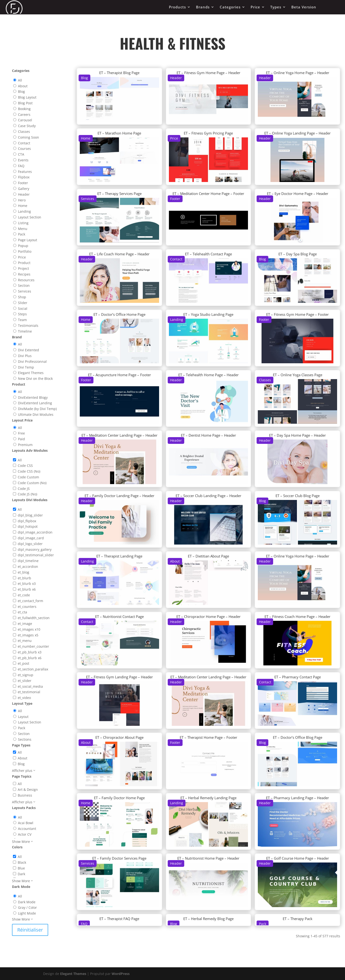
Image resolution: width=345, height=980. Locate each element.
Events (23, 160)
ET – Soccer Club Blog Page (298, 496)
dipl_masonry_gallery (35, 549)
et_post (23, 663)
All (20, 80)
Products (177, 7)
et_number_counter (33, 646)
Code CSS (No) (29, 471)
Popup (23, 246)
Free (21, 433)
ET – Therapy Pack (298, 919)
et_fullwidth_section (34, 618)
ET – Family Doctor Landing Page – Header (119, 496)
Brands (203, 7)
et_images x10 (29, 629)
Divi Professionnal (32, 361)
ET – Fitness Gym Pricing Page (208, 133)
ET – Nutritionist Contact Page (119, 616)
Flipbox (24, 177)
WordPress (121, 974)
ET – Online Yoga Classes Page (298, 375)
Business (25, 795)
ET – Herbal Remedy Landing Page (208, 798)
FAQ (21, 166)
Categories (230, 7)
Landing (24, 211)
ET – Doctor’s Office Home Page (119, 314)
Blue (21, 868)
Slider (23, 303)
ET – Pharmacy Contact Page (298, 677)
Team (22, 320)
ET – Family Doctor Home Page (119, 798)
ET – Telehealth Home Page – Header (208, 375)
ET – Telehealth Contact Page (208, 254)
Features (25, 172)
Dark (21, 874)
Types (276, 7)
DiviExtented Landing (35, 403)
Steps (22, 314)
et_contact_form (30, 601)
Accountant (27, 829)
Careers (24, 114)
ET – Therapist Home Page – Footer (208, 737)
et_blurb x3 (27, 584)
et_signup (26, 675)
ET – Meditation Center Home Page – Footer (208, 194)
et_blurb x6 (27, 589)
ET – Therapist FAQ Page (119, 919)
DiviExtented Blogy (33, 397)
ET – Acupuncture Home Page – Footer (119, 375)
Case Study (27, 126)
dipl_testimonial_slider (36, 555)
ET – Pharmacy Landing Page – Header (297, 798)
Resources (26, 280)
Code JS (24, 489)
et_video (24, 698)
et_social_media (30, 686)
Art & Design (28, 789)
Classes (24, 132)
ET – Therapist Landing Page (119, 556)
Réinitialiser (30, 930)
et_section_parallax (33, 669)
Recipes (24, 274)
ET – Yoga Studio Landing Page (208, 314)
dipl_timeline (28, 561)
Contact (24, 143)
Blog (21, 91)
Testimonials (28, 326)
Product (24, 263)
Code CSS (25, 466)
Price (255, 7)
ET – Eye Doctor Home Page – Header (298, 194)
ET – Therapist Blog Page (119, 73)
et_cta (22, 612)
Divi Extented (29, 350)
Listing (23, 223)
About (23, 86)
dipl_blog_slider (30, 515)
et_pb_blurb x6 (30, 658)
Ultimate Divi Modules (36, 414)
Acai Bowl (26, 823)
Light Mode (27, 913)
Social (23, 308)
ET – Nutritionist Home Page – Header (208, 858)
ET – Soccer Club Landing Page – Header (208, 496)
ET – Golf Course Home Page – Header (298, 858)
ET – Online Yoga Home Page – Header (298, 73)
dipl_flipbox (27, 521)
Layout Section (30, 217)
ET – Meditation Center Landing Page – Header (119, 435)
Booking (24, 109)
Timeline (25, 331)
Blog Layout (27, 97)
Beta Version (304, 7)
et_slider (25, 681)
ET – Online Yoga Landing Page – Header (297, 133)
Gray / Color (27, 907)
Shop (22, 297)
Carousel (25, 120)
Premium (25, 445)
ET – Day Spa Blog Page (298, 254)
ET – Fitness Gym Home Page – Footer (297, 314)
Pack (22, 234)
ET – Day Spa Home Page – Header (297, 435)
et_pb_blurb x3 (30, 652)
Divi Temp (26, 367)
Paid (21, 439)
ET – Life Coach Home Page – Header (119, 254)
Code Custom (28, 477)
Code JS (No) (27, 494)
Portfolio (25, 251)
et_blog (23, 572)
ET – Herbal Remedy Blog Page (208, 919)
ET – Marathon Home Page (119, 133)
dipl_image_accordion (35, 532)
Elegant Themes (31, 373)
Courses (24, 149)
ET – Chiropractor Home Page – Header (208, 616)
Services (25, 291)
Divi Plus (25, 356)
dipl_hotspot (28, 526)
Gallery (24, 189)
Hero (22, 200)
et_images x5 (28, 635)
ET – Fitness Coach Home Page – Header (297, 616)
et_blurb (24, 578)
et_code (24, 595)
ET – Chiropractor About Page (119, 737)
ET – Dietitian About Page (208, 556)
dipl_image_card (31, 538)
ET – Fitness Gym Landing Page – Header (119, 677)
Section (24, 285)
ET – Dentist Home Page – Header (208, 435)
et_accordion (28, 566)
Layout (23, 717)
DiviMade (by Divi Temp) (37, 409)
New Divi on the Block (35, 379)
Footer (23, 183)
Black (22, 862)
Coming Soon (29, 137)
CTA (21, 154)
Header (24, 194)
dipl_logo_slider (30, 544)
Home (23, 206)
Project (23, 268)
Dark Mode (27, 902)
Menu (23, 229)
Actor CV (25, 834)
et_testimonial (29, 692)
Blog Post (25, 103)
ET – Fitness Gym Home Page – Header (208, 73)
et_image (25, 624)
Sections (25, 739)
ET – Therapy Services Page (119, 194)
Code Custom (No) (32, 483)
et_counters (27, 607)
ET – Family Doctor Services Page (119, 858)
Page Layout (28, 240)
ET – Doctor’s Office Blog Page (298, 737)
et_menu (25, 641)
